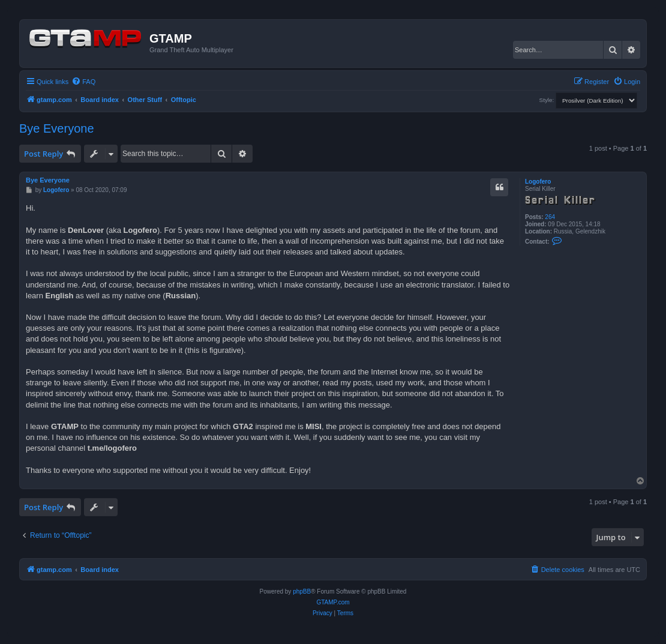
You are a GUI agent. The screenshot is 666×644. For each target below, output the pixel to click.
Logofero (538, 182)
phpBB (302, 591)
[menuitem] (83, 82)
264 (550, 217)
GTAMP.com (333, 602)
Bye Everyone (57, 128)
